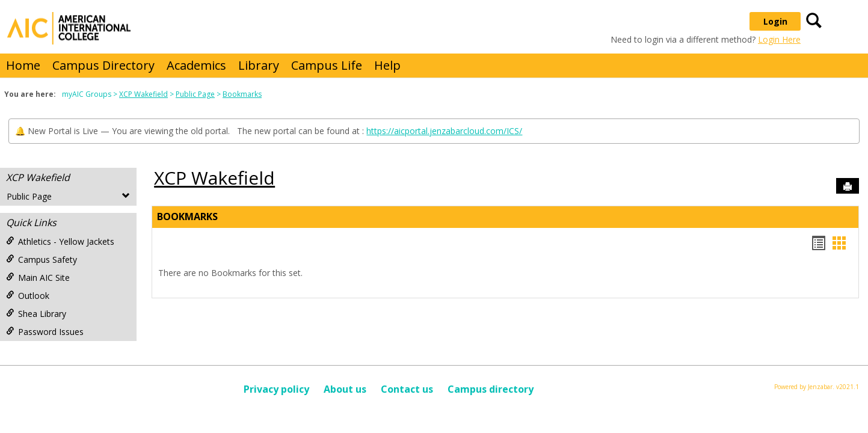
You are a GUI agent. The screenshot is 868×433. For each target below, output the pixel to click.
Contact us (407, 389)
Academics (196, 65)
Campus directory (491, 389)
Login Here (779, 39)
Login (775, 21)
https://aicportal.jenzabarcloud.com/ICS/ (444, 131)
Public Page (195, 94)
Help (387, 65)
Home (23, 65)
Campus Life (327, 65)
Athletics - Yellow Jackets (60, 241)
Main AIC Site (38, 278)
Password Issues (45, 332)
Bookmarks (242, 94)
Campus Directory (103, 65)
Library (259, 65)
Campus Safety (42, 259)
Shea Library (36, 314)
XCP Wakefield (143, 94)
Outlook (28, 296)
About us (345, 389)
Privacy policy (276, 389)
